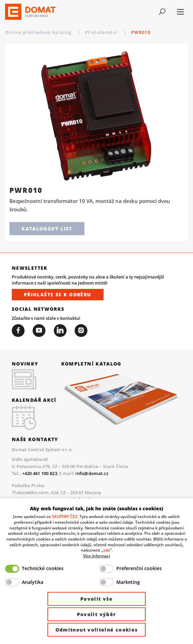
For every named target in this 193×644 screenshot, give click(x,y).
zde (107, 550)
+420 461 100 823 (40, 473)
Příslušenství (102, 32)
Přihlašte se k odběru (58, 294)
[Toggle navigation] (162, 12)
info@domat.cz (92, 473)
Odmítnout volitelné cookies (97, 630)
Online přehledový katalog (39, 32)
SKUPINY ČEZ (65, 516)
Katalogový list (47, 229)
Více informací (96, 556)
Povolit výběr (97, 614)
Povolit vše (96, 599)
